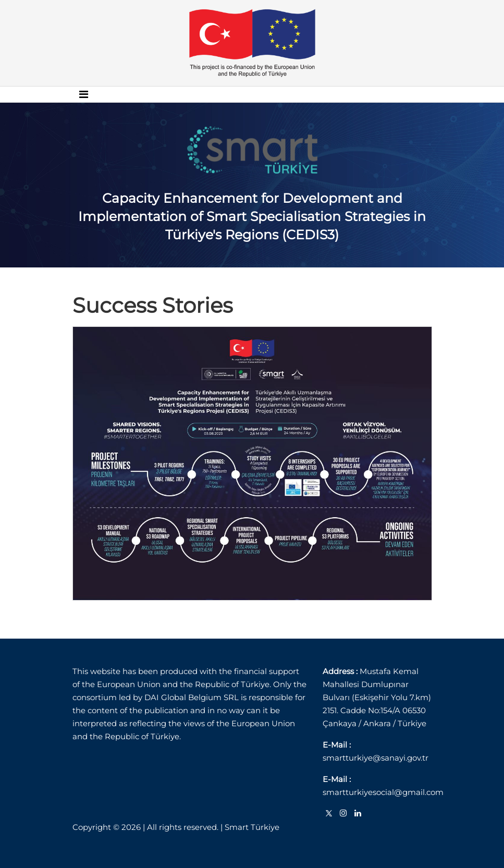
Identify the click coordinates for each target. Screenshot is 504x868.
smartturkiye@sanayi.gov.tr (376, 758)
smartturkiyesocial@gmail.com (383, 792)
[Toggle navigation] (84, 94)
